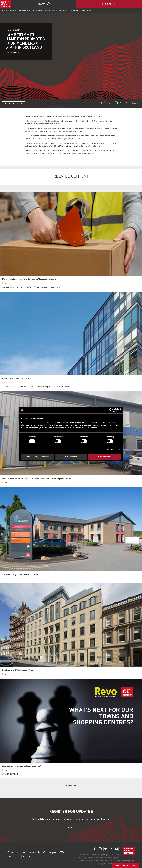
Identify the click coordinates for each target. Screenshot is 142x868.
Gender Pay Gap (110, 858)
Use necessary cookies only (37, 457)
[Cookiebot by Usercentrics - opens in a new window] (111, 410)
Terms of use (115, 855)
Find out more (13, 53)
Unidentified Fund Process (122, 861)
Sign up (71, 828)
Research (14, 857)
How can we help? (123, 865)
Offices (63, 853)
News (40, 10)
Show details (111, 450)
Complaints (90, 858)
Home (3, 10)
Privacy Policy (103, 864)
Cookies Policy (82, 858)
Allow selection (71, 457)
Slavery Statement (99, 858)
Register (28, 857)
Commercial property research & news (22, 10)
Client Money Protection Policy (105, 861)
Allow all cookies (105, 457)
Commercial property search (23, 853)
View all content (71, 785)
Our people (49, 853)
